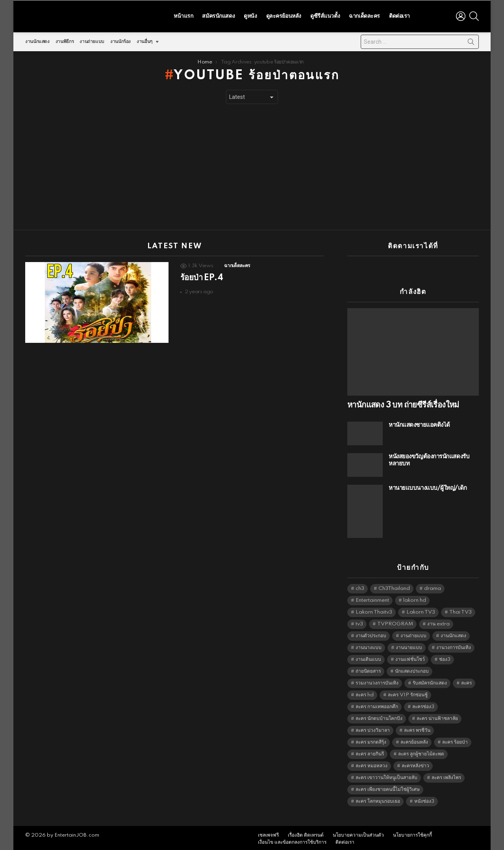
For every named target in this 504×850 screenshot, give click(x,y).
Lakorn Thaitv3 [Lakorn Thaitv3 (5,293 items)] (374, 610)
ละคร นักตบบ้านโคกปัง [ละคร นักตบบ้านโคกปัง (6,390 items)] (379, 717)
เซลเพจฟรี (268, 833)
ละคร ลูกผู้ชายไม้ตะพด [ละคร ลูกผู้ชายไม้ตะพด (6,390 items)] (421, 752)
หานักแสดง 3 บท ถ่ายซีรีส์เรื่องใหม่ (403, 403)
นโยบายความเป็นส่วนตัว (358, 833)
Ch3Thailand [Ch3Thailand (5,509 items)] (394, 587)
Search (471, 41)
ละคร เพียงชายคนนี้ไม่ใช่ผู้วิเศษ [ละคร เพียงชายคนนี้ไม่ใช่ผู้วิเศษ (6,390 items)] (388, 788)
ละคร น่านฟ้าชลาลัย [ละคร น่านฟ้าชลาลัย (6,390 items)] (437, 717)
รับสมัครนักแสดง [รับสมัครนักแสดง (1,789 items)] (430, 681)
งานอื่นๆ (145, 42)
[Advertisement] (252, 165)
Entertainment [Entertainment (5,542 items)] (372, 598)
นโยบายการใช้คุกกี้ (412, 833)
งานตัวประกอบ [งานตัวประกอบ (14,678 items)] (371, 634)
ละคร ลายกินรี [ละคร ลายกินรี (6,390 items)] (370, 752)
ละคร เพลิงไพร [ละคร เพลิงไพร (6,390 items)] (446, 776)
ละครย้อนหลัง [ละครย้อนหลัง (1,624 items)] (414, 740)
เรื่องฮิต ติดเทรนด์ (306, 833)
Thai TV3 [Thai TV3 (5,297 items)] (460, 610)
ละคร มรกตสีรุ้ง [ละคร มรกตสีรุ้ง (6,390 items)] (371, 740)
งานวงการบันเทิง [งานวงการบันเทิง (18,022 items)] (454, 646)
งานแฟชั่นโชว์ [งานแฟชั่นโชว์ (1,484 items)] (410, 657)
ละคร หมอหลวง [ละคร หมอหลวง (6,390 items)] (372, 764)
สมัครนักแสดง (218, 15)
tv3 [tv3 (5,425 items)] (359, 622)
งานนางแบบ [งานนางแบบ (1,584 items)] (369, 646)
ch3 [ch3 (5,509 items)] (360, 587)
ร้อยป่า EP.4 (202, 276)
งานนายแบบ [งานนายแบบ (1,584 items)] (409, 646)
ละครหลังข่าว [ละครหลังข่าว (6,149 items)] (415, 764)
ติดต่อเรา (399, 15)
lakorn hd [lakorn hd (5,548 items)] (415, 598)
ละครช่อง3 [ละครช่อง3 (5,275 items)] (423, 705)
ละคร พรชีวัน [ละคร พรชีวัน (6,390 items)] (417, 728)
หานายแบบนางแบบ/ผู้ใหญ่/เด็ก (428, 486)
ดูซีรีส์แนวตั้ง (325, 15)
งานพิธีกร (65, 40)
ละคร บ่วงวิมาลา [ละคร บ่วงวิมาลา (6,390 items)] (373, 728)
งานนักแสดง (37, 40)
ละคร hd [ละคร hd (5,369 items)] (365, 693)
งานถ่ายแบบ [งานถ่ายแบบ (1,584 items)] (413, 634)
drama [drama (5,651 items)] (433, 587)
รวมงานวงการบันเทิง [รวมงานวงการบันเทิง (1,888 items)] (377, 681)
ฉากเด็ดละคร (364, 15)
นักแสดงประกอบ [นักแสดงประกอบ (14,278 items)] (412, 669)
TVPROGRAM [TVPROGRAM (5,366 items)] (395, 622)
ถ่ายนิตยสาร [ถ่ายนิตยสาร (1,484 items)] (368, 669)
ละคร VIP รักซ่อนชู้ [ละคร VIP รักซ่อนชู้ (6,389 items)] (408, 693)
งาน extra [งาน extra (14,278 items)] (438, 622)
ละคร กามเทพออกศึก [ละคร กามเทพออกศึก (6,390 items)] (377, 705)
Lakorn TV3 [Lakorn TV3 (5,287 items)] (421, 610)
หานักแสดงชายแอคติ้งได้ (419, 423)
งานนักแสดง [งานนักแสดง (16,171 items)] (453, 634)
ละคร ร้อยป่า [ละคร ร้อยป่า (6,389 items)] (455, 740)
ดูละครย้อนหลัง (284, 15)
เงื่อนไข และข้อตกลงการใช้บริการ (292, 840)
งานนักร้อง (120, 40)
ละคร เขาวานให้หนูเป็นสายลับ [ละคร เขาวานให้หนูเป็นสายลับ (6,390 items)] (386, 776)
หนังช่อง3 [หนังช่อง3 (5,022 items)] (424, 799)
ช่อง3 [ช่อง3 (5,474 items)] (445, 657)
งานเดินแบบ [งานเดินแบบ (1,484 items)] (368, 657)
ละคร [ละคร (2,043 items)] (466, 681)
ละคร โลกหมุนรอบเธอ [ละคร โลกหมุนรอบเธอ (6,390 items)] (378, 799)
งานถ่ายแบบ (92, 40)
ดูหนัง (250, 15)
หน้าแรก (183, 15)
